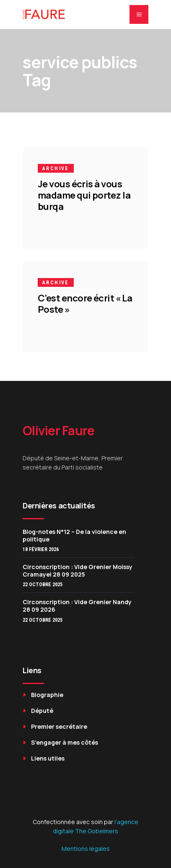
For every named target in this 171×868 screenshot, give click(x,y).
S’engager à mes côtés (65, 742)
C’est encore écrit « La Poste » (85, 304)
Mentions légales (86, 849)
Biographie (47, 695)
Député (42, 711)
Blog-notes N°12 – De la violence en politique (74, 535)
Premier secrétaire (59, 726)
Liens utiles (48, 758)
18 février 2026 (41, 549)
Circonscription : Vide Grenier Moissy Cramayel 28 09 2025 (78, 571)
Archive (56, 168)
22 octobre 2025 (43, 585)
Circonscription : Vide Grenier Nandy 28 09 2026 (77, 606)
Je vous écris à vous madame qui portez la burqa (84, 195)
